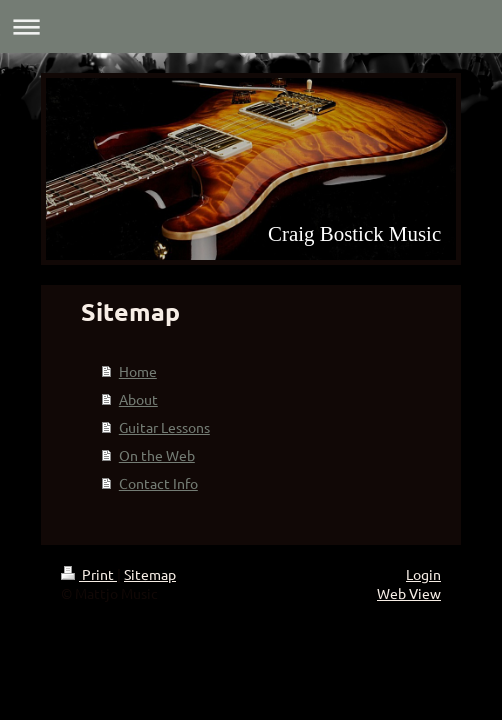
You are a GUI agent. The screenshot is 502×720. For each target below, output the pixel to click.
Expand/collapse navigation (251, 26)
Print (89, 574)
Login (423, 574)
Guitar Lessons (164, 427)
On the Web (157, 455)
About (138, 399)
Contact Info (158, 483)
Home (138, 371)
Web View (409, 593)
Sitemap (150, 574)
